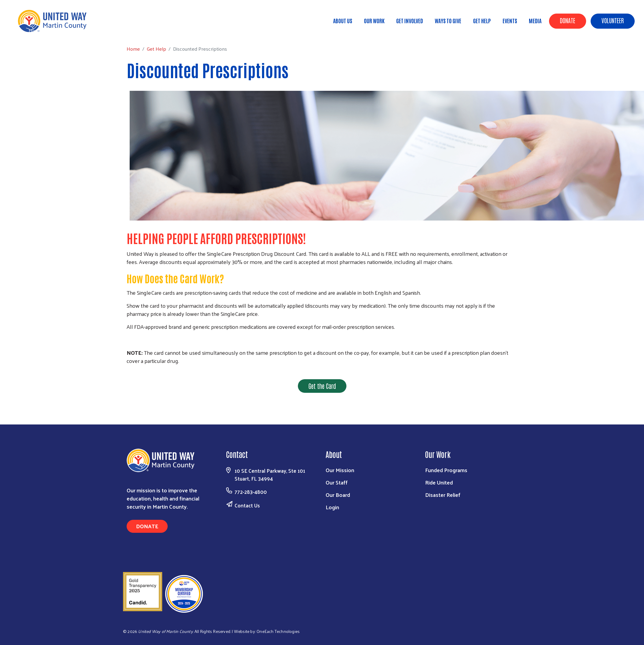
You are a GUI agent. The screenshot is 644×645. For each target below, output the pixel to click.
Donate (568, 20)
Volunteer (613, 20)
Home (35, 30)
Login (332, 507)
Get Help (482, 21)
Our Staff (337, 482)
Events (510, 21)
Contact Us (247, 505)
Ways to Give (448, 21)
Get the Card (322, 386)
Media (535, 21)
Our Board (338, 495)
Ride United (439, 482)
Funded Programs (446, 470)
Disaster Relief (443, 495)
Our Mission (340, 470)
